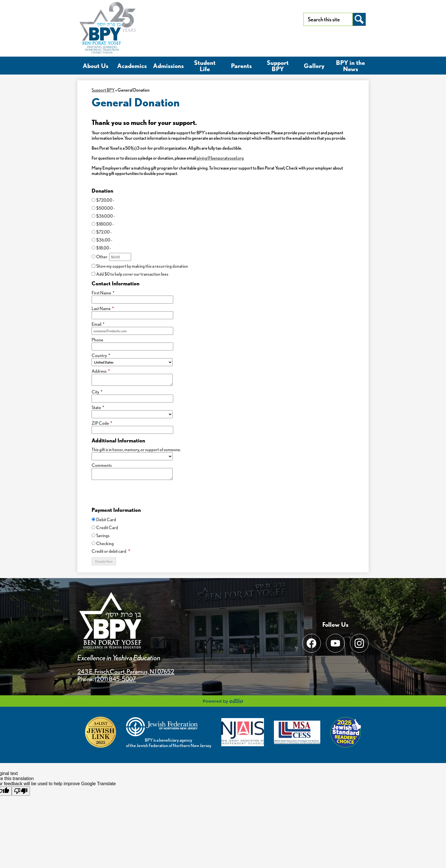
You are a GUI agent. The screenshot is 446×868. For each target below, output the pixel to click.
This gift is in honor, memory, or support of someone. (136, 450)
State (98, 408)
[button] (96, 66)
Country (101, 355)
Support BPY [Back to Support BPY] (103, 90)
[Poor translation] (21, 791)
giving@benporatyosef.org (220, 158)
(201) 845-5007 (115, 679)
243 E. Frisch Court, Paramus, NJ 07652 (126, 671)
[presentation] (135, 493)
